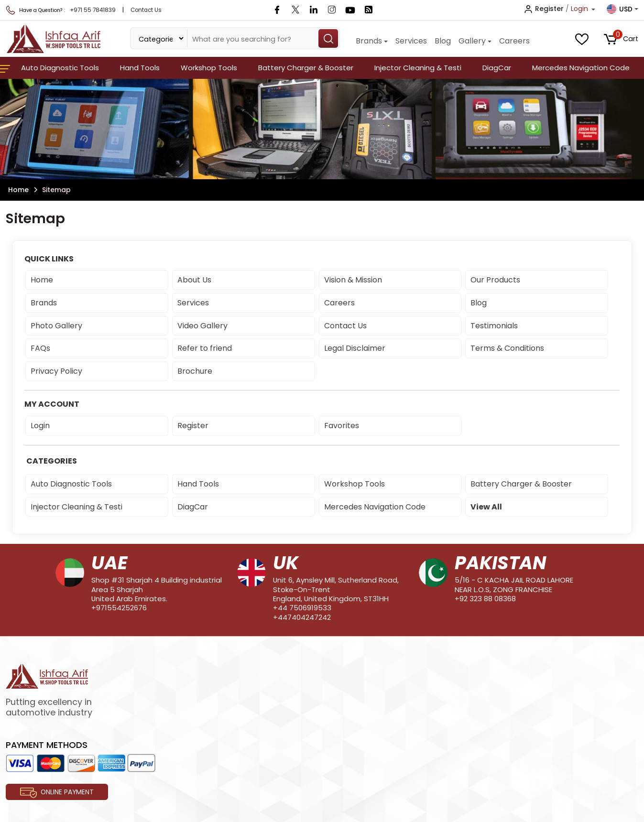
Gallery (472, 41)
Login (40, 426)
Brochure (195, 371)
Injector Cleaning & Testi (418, 68)
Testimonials (494, 326)
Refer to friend (205, 348)
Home (18, 190)
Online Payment (57, 793)
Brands (369, 41)
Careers (514, 41)
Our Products (495, 280)
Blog (443, 41)
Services (411, 41)
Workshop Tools (209, 68)
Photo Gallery (56, 326)
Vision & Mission (353, 280)
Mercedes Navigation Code (581, 68)
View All (486, 507)
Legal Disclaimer (355, 348)
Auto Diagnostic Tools (60, 68)
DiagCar (497, 68)
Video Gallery (202, 326)
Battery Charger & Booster (306, 68)
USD (620, 9)
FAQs (40, 348)
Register (193, 426)
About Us (194, 280)
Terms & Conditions (507, 348)
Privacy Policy (56, 371)
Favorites (342, 426)
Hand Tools (140, 68)
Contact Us (146, 10)
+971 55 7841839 (93, 10)
